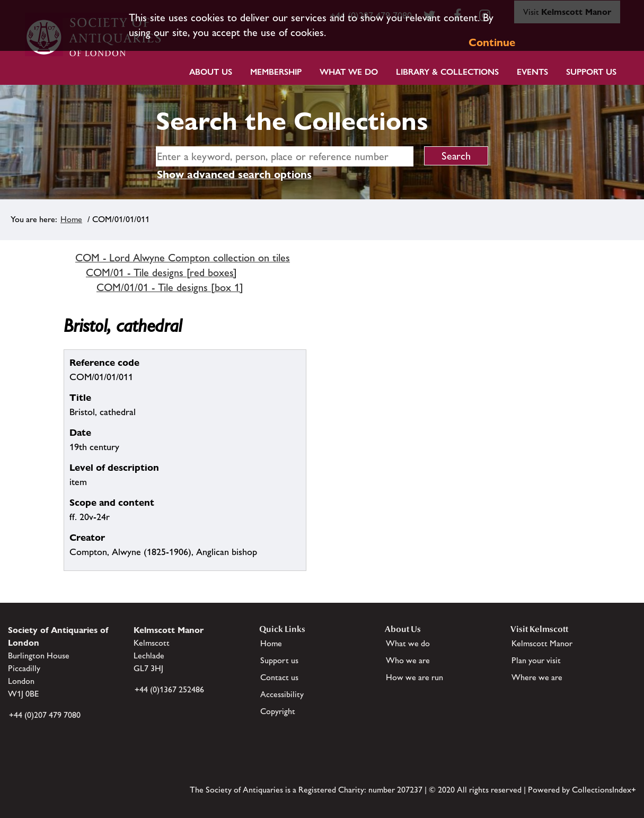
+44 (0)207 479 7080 (45, 715)
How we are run (414, 677)
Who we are (408, 660)
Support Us (591, 72)
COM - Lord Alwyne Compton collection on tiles (183, 258)
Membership (276, 72)
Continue (492, 42)
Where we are (537, 677)
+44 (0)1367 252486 (169, 689)
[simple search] (285, 156)
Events (532, 72)
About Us (211, 72)
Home (71, 219)
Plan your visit (536, 660)
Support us (279, 660)
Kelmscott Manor (542, 643)
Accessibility (282, 694)
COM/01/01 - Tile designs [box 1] (170, 287)
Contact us (279, 677)
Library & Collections (447, 72)
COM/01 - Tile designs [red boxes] (161, 272)
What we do (349, 72)
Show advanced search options (234, 174)
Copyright (278, 711)
